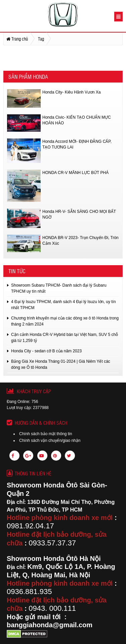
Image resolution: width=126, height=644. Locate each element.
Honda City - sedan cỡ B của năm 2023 (46, 351)
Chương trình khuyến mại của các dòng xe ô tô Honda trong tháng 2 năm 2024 (65, 321)
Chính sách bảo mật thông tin (46, 434)
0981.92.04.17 (30, 526)
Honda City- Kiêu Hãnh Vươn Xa (72, 92)
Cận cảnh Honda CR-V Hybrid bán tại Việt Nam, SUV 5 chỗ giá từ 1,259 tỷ (65, 338)
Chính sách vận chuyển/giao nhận (50, 441)
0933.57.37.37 (52, 543)
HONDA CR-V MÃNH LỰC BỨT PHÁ (75, 173)
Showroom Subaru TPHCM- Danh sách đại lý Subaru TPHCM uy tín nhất (59, 288)
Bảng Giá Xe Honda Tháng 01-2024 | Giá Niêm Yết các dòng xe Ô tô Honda (61, 364)
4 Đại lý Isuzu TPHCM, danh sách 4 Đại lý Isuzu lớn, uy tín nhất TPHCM (64, 305)
